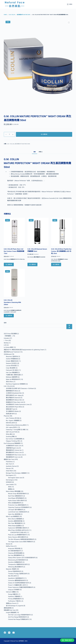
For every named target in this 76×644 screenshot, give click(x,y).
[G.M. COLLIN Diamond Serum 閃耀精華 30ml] (38, 232)
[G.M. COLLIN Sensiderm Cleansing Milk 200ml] (14, 283)
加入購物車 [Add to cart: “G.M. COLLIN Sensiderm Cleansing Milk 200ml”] (9, 316)
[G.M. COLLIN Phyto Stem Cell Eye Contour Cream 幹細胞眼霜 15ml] (14, 232)
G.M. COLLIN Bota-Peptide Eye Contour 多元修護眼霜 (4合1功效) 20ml (61, 251)
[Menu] (70, 4)
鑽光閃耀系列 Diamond (40, 257)
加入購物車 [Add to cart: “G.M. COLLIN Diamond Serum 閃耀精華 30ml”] (32, 264)
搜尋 (5, 323)
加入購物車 (44, 134)
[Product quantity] (9, 134)
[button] (67, 640)
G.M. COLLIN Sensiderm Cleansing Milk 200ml (13, 302)
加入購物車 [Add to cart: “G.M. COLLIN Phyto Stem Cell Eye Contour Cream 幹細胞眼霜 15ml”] (9, 264)
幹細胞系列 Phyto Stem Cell (18, 259)
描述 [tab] (35, 152)
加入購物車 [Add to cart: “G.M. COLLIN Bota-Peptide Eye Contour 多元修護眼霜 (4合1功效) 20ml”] (56, 264)
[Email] (14, 633)
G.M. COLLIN (10, 144)
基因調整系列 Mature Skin (22, 144)
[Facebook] (5, 633)
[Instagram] (9, 633)
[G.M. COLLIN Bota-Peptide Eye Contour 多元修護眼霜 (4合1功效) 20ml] (62, 232)
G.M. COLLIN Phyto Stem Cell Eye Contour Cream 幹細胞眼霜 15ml (14, 251)
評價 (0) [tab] (41, 152)
